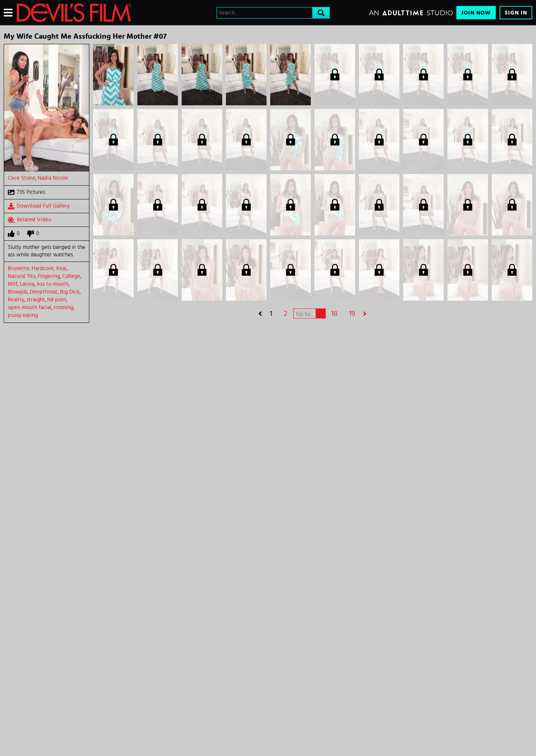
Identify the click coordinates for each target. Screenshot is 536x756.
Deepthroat (44, 292)
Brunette (19, 268)
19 (352, 314)
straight (36, 300)
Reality (16, 300)
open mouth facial (30, 307)
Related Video (30, 220)
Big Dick (70, 292)
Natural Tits (22, 276)
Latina (27, 284)
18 (334, 314)
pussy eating (23, 315)
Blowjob (18, 292)
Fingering (49, 276)
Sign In (516, 13)
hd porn (57, 300)
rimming (63, 307)
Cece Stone (22, 178)
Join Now (476, 13)
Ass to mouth (52, 284)
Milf (13, 284)
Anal (61, 268)
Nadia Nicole (53, 178)
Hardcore (43, 268)
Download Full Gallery (39, 206)
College (71, 276)
